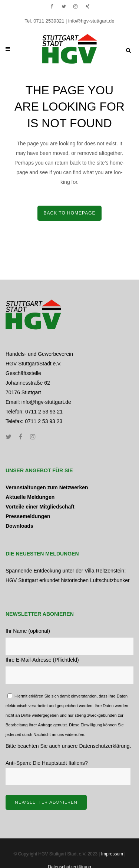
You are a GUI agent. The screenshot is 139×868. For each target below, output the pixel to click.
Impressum (112, 854)
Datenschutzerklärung (104, 746)
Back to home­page (69, 213)
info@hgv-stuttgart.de (91, 21)
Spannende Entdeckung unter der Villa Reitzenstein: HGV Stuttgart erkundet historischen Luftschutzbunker (68, 575)
